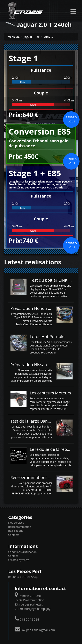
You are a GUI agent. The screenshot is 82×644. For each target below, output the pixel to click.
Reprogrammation (20, 527)
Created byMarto (19, 560)
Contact (13, 556)
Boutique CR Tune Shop (23, 577)
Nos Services (16, 523)
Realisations (16, 531)
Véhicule (14, 37)
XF (38, 37)
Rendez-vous (71, 119)
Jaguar (28, 37)
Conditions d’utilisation (22, 552)
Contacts (14, 535)
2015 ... (48, 37)
